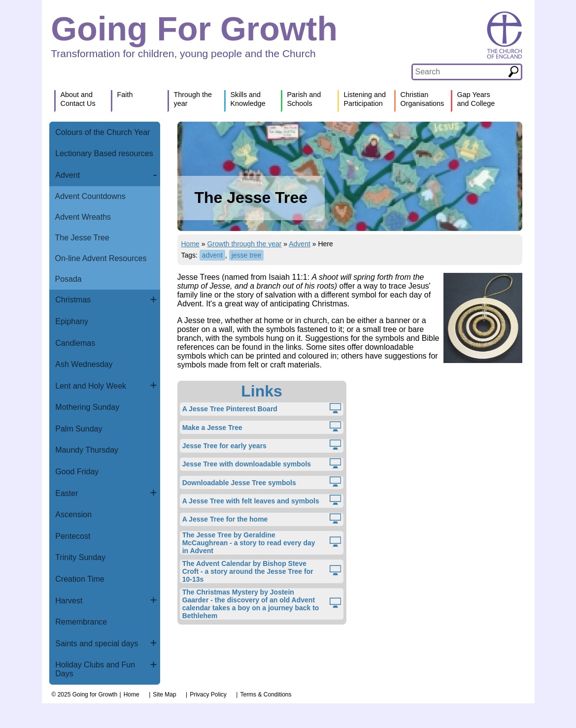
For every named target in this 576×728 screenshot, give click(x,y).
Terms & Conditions (266, 695)
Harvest (69, 601)
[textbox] (460, 72)
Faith (125, 95)
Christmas (73, 300)
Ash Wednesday (84, 364)
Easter (67, 493)
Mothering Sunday (87, 407)
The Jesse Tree (82, 238)
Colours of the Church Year (102, 132)
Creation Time (80, 579)
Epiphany (72, 321)
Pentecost (73, 536)
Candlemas (75, 343)
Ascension (73, 514)
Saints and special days (97, 644)
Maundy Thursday (87, 450)
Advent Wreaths (83, 217)
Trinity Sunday (80, 557)
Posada (68, 279)
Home (190, 244)
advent (212, 255)
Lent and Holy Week (91, 386)
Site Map (164, 695)
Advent (68, 175)
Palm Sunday (79, 429)
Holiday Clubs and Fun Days (95, 669)
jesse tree (247, 255)
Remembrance (81, 622)
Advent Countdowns (90, 196)
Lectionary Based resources (104, 153)
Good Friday (77, 472)
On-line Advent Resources (101, 258)
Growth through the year (244, 244)
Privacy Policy (208, 695)
